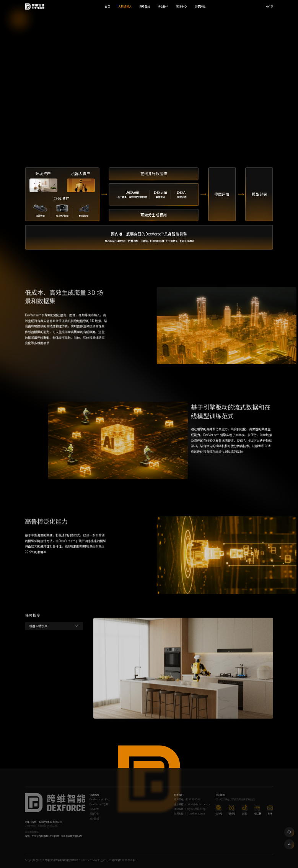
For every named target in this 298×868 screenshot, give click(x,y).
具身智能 (145, 6)
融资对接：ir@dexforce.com (189, 814)
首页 (107, 6)
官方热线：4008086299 (187, 799)
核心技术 (163, 6)
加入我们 (94, 819)
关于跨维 (200, 6)
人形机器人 (125, 6)
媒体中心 (181, 6)
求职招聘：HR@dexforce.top (190, 809)
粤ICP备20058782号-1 (125, 860)
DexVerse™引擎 (99, 804)
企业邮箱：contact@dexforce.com (193, 804)
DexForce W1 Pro (99, 799)
